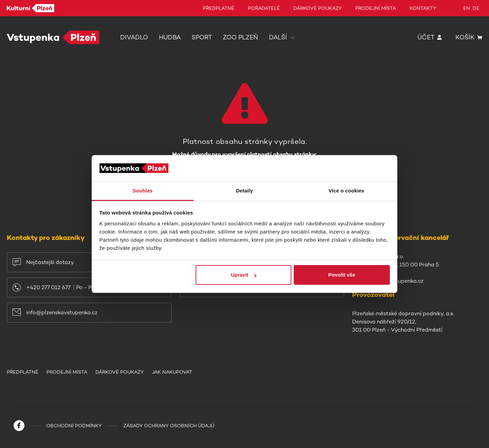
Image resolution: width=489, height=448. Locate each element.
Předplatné (219, 8)
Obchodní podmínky (74, 426)
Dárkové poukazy (318, 8)
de (476, 8)
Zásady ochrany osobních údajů (169, 426)
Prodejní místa (376, 8)
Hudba (170, 37)
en (467, 8)
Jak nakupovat (172, 372)
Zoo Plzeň (240, 37)
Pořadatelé (264, 8)
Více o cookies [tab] (346, 191)
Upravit (244, 275)
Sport (202, 37)
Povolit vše (342, 275)
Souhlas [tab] (142, 191)
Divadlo (134, 37)
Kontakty (423, 8)
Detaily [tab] (244, 191)
